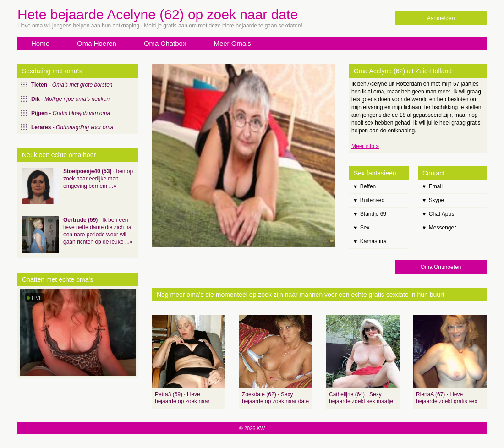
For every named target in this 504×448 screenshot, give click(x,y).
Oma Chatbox (165, 43)
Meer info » (365, 146)
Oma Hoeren (97, 43)
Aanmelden (441, 18)
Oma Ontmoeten (441, 267)
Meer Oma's (232, 43)
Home (40, 43)
